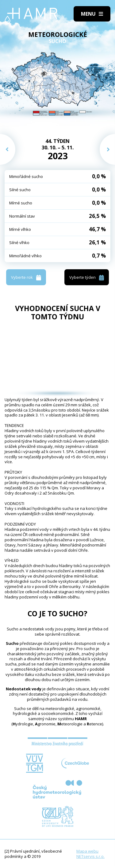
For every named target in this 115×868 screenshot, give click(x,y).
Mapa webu (87, 851)
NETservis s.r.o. (90, 856)
